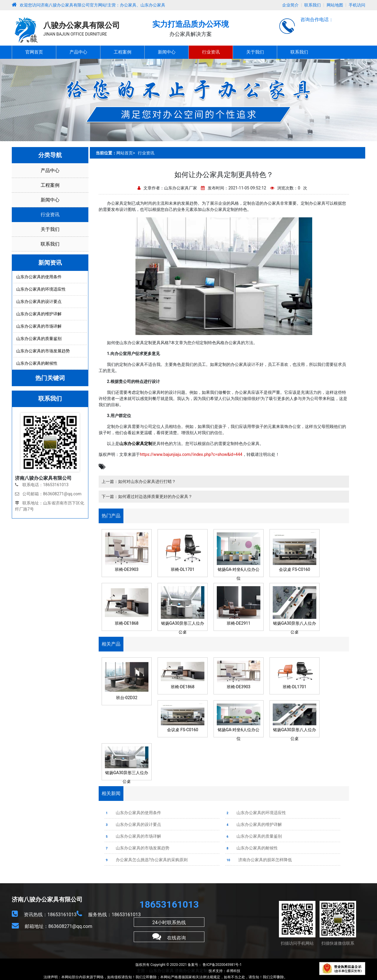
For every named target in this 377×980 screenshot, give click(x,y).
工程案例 (123, 52)
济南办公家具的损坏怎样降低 (259, 860)
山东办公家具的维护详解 (254, 824)
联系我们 (312, 5)
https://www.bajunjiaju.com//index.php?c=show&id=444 (191, 454)
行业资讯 (211, 52)
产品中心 (78, 52)
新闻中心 (167, 52)
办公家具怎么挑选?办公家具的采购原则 (146, 860)
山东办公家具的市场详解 (133, 836)
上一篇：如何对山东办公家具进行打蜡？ (139, 481)
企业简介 (290, 5)
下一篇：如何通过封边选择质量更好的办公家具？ (147, 496)
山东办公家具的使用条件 (133, 813)
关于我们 (255, 52)
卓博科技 (233, 971)
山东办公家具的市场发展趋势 (137, 848)
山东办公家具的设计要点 (133, 824)
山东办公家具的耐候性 (252, 848)
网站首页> (126, 153)
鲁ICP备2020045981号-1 (222, 965)
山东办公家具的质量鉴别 (254, 836)
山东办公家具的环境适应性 (256, 813)
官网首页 (34, 52)
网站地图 (335, 5)
